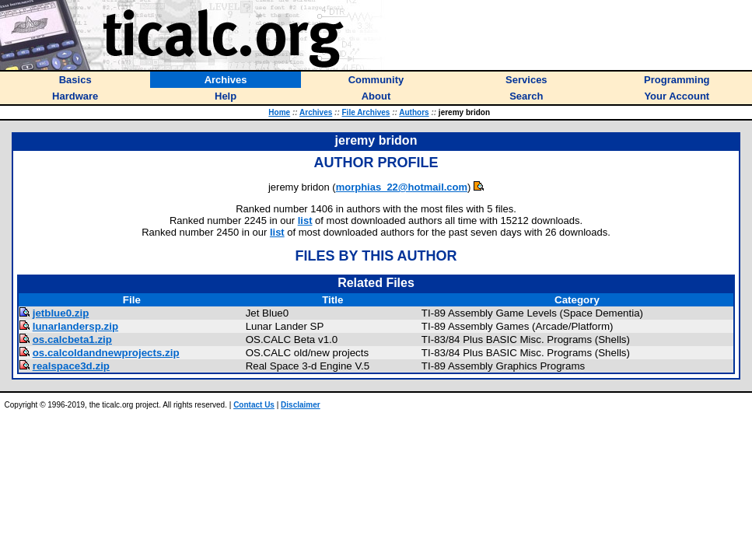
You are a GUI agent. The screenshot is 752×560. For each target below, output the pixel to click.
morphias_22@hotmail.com (402, 187)
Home (279, 112)
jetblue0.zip (61, 313)
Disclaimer (301, 405)
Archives (316, 112)
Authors (414, 112)
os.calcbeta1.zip (72, 339)
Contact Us (254, 405)
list (305, 220)
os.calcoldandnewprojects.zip (106, 353)
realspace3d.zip (71, 366)
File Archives (366, 112)
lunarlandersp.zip (75, 326)
